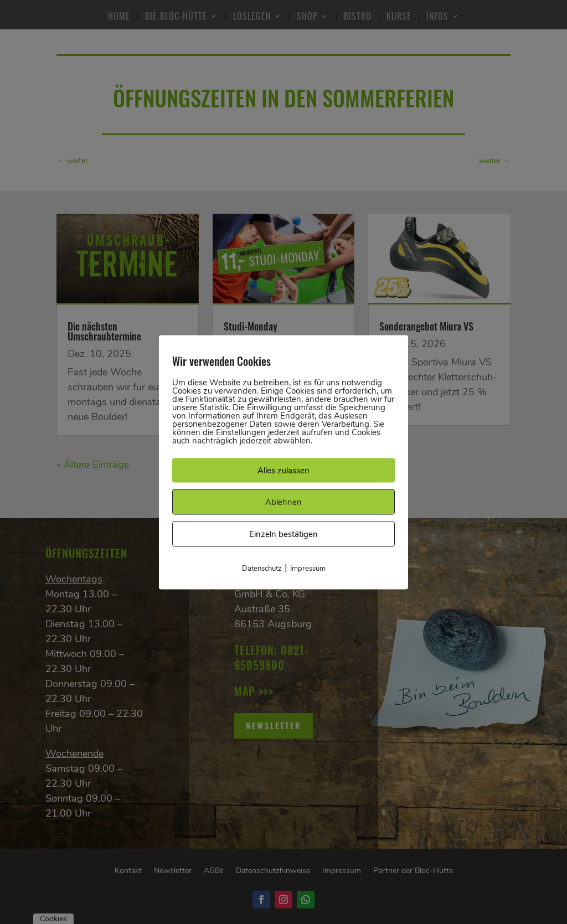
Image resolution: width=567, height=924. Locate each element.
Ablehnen (283, 502)
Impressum (308, 568)
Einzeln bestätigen (283, 534)
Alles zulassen (283, 470)
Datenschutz (262, 568)
